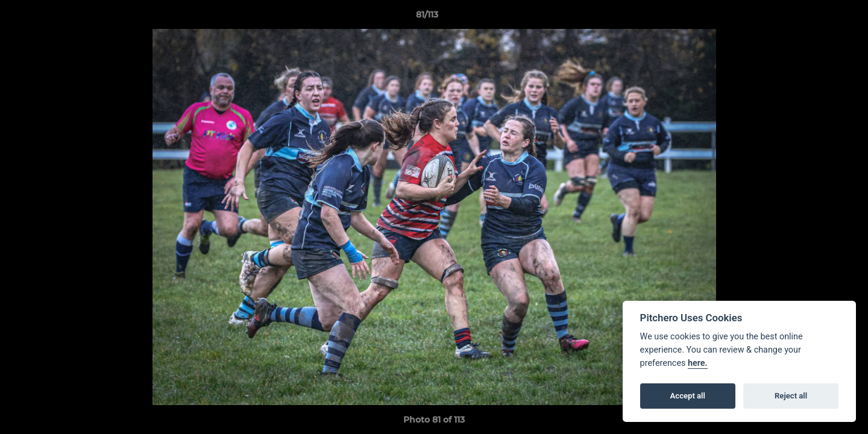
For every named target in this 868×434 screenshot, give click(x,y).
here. (698, 363)
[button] (817, 17)
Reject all (791, 396)
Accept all (688, 396)
